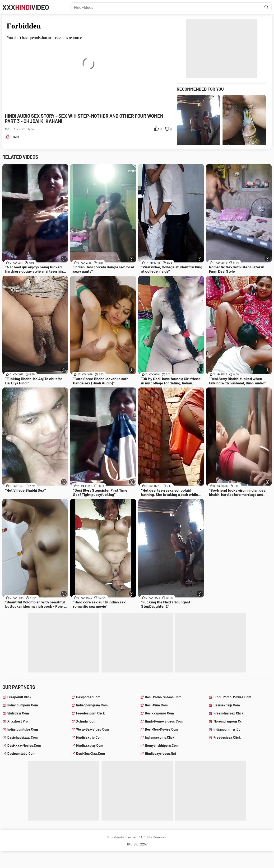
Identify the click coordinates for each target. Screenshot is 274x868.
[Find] (267, 7)
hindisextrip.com (89, 737)
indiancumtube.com (23, 729)
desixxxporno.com (159, 713)
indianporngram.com (92, 705)
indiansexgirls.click (160, 737)
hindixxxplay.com (90, 745)
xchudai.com (86, 721)
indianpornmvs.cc (227, 729)
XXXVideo (26, 7)
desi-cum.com (156, 705)
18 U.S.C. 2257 (137, 844)
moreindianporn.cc (228, 721)
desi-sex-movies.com (162, 729)
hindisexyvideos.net (160, 754)
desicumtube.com (21, 754)
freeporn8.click (19, 697)
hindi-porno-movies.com (232, 697)
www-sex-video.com (93, 729)
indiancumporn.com (23, 705)
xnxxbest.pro (18, 721)
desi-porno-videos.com (163, 697)
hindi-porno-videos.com (164, 721)
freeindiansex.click (228, 713)
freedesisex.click (227, 737)
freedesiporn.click (90, 713)
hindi (15, 137)
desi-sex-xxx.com (91, 754)
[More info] (64, 259)
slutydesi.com (18, 713)
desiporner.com (88, 697)
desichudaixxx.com (23, 737)
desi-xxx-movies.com (24, 745)
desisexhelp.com (227, 705)
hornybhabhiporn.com (162, 745)
